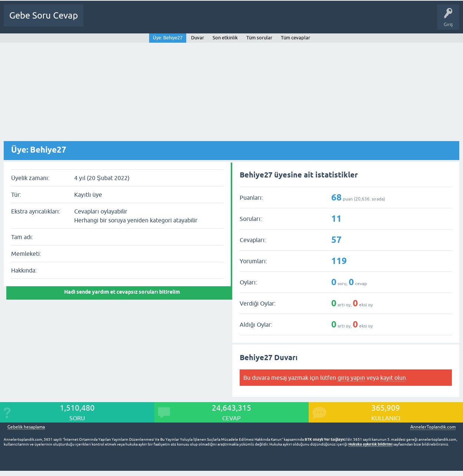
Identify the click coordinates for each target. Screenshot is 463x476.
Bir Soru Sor (230, 21)
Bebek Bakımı (327, 21)
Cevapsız (147, 21)
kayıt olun (393, 378)
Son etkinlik (225, 38)
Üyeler (203, 21)
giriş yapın (351, 378)
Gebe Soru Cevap (44, 15)
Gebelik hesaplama (26, 427)
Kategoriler (175, 21)
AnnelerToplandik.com (433, 427)
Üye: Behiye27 (168, 38)
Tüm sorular (259, 38)
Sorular (123, 21)
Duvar (198, 38)
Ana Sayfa (98, 21)
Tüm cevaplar (295, 38)
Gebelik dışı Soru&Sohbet (277, 21)
